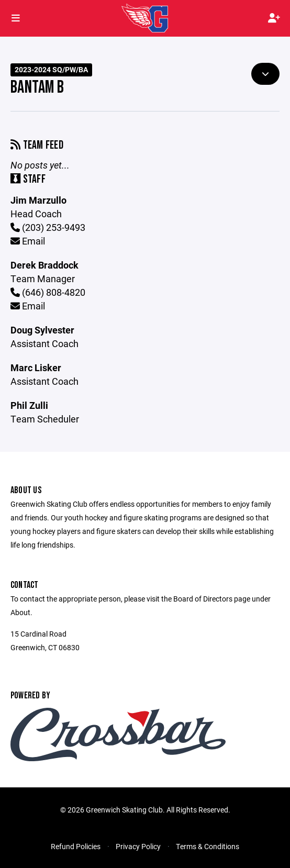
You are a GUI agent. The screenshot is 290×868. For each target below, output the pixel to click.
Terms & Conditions (208, 846)
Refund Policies (76, 846)
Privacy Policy (138, 846)
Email (28, 241)
